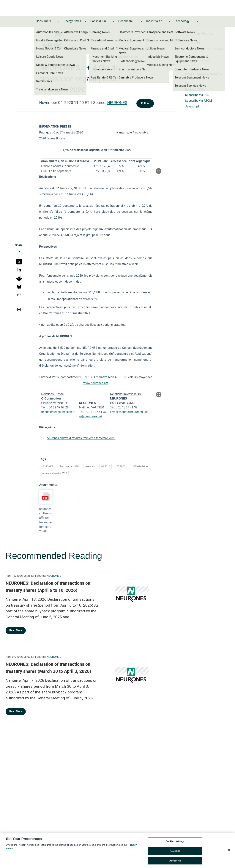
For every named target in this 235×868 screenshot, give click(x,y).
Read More (16, 630)
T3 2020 (121, 466)
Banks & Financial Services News (100, 21)
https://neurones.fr (197, 60)
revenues (90, 466)
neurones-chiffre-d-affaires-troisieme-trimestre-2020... (46, 520)
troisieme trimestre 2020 (54, 473)
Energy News (72, 21)
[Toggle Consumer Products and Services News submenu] (59, 21)
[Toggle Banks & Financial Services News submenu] (113, 21)
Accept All (175, 862)
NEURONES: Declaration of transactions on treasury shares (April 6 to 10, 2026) (48, 587)
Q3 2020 (105, 466)
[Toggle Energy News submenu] (86, 21)
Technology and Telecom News (184, 21)
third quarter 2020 (69, 466)
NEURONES (117, 103)
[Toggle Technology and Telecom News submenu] (197, 21)
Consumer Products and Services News (45, 21)
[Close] (229, 851)
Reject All (175, 852)
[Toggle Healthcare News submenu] (141, 21)
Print (188, 83)
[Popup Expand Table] (159, 171)
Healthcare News (128, 21)
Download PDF (195, 89)
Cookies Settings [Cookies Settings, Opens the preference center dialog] (175, 843)
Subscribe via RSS (197, 95)
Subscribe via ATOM (198, 101)
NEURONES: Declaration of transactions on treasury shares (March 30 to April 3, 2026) (48, 668)
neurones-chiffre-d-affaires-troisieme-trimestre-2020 (81, 438)
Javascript (192, 106)
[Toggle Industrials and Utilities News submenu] (169, 21)
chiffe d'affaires (140, 466)
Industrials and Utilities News (156, 21)
